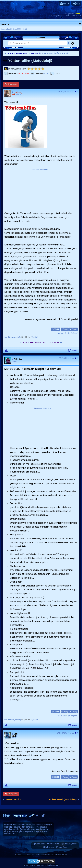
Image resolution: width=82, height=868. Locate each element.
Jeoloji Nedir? (13, 799)
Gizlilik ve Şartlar (70, 844)
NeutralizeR (62, 854)
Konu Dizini (41, 844)
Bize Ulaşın (63, 847)
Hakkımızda (50, 847)
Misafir (78, 14)
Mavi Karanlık (19, 825)
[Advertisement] (40, 188)
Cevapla (73, 351)
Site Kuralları (54, 844)
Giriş (76, 4)
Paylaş (65, 329)
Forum (9, 53)
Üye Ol (64, 4)
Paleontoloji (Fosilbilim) (63, 799)
